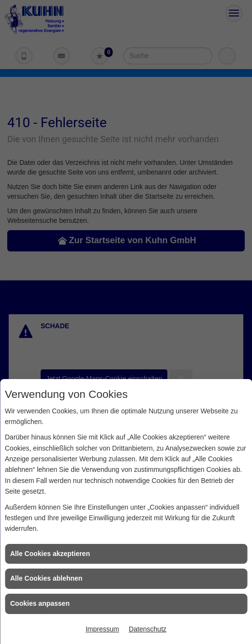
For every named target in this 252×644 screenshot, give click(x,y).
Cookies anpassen (40, 603)
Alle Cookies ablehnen (46, 578)
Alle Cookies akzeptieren (50, 554)
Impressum (102, 629)
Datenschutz (148, 629)
